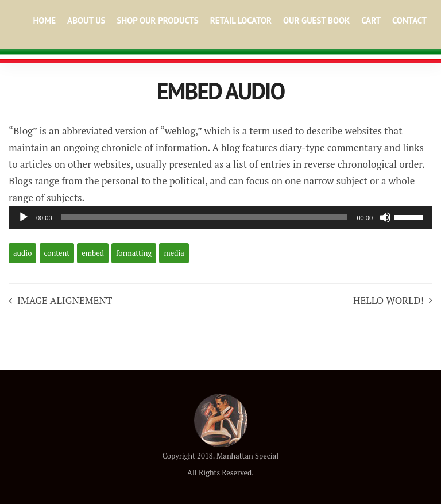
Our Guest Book (316, 20)
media (174, 253)
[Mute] (385, 217)
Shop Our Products (158, 20)
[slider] (205, 217)
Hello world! (388, 300)
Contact (409, 20)
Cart (371, 20)
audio (22, 253)
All (192, 472)
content (57, 253)
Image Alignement (65, 300)
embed (93, 253)
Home (44, 20)
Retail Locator (241, 20)
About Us (86, 20)
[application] (220, 217)
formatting (134, 253)
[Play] (24, 217)
